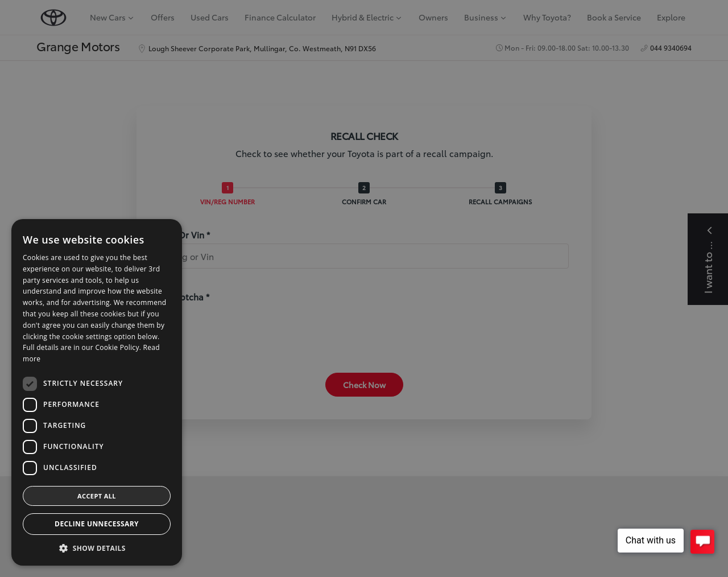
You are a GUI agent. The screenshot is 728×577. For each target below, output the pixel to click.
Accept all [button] (97, 496)
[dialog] (364, 288)
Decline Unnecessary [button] (97, 524)
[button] (97, 548)
